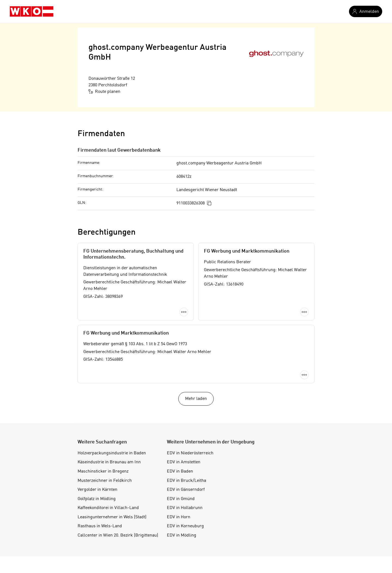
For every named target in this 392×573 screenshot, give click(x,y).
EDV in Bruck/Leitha (186, 481)
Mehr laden (196, 399)
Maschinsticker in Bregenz (103, 471)
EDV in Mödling (182, 535)
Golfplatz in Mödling (97, 499)
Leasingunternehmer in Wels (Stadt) (112, 517)
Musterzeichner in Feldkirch (105, 481)
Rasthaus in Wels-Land (100, 526)
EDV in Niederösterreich (190, 453)
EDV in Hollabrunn (185, 508)
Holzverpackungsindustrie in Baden (112, 453)
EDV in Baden (180, 471)
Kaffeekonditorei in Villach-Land (108, 508)
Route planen (104, 91)
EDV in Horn (179, 517)
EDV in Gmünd (181, 499)
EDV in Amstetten (184, 462)
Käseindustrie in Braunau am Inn (109, 462)
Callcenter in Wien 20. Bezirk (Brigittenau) (118, 535)
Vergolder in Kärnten (97, 490)
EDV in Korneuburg (185, 526)
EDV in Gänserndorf (186, 490)
